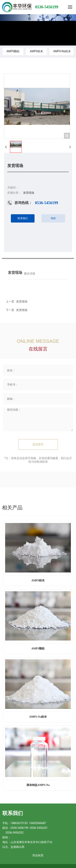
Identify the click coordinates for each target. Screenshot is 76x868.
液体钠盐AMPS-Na (38, 785)
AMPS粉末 (36, 51)
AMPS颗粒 (13, 51)
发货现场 (22, 310)
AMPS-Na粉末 (62, 51)
